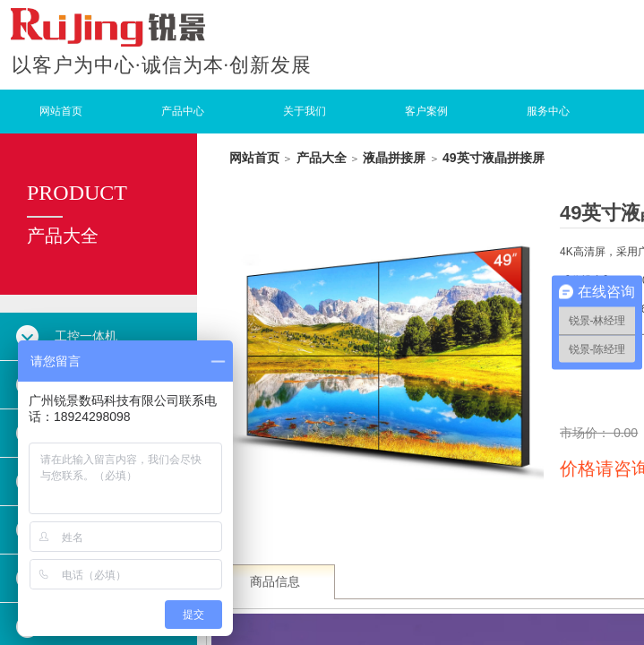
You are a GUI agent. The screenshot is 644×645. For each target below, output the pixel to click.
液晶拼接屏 (394, 158)
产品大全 (322, 158)
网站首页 (61, 111)
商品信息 (275, 582)
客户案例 (426, 111)
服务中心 (548, 111)
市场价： (587, 433)
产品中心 (183, 111)
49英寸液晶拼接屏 (494, 158)
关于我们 (305, 111)
